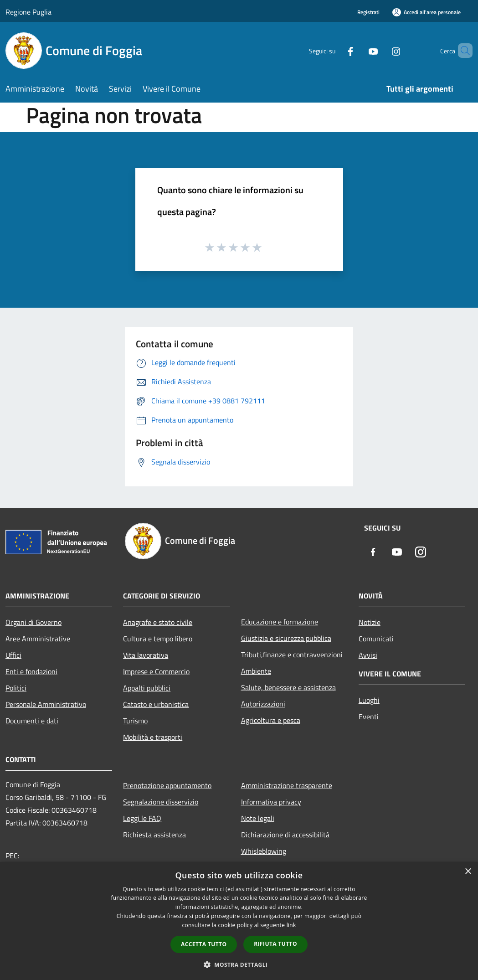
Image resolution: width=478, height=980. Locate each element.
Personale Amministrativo (46, 704)
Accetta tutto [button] (204, 944)
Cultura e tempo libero (158, 639)
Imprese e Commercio (156, 671)
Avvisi (368, 655)
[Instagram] (380, 50)
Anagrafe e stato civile (158, 622)
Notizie (370, 622)
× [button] (468, 872)
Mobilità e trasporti (153, 737)
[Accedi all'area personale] (427, 12)
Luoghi (369, 700)
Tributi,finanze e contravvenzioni (292, 655)
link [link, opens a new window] (291, 925)
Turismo (135, 721)
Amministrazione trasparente (287, 785)
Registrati (368, 12)
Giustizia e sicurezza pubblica (286, 638)
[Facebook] (335, 50)
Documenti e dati (32, 721)
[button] (239, 965)
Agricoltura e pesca (271, 720)
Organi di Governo (33, 622)
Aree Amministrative (38, 639)
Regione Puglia (28, 12)
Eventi (369, 717)
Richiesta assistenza (154, 835)
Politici (16, 688)
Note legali (258, 818)
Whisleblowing (264, 851)
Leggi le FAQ (142, 818)
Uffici (13, 655)
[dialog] (239, 921)
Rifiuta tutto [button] (275, 944)
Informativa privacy (271, 802)
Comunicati (376, 639)
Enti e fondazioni (31, 671)
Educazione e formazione (280, 622)
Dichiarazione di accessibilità (285, 835)
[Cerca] (462, 51)
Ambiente (256, 671)
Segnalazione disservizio (161, 802)
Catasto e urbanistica (156, 704)
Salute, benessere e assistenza (288, 687)
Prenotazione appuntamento (167, 785)
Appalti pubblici (147, 688)
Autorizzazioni (263, 704)
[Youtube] (358, 50)
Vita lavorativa (146, 655)
